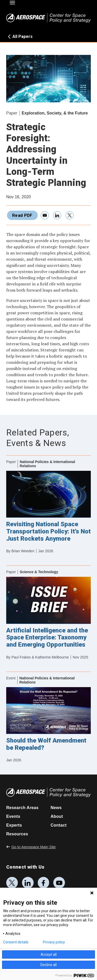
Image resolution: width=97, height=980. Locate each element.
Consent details (16, 942)
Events (13, 816)
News (56, 808)
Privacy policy (54, 942)
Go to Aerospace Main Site (31, 847)
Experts (14, 825)
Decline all (48, 965)
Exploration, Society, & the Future (55, 113)
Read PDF (22, 215)
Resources (17, 834)
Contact (59, 825)
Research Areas (22, 808)
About (57, 816)
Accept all (49, 954)
